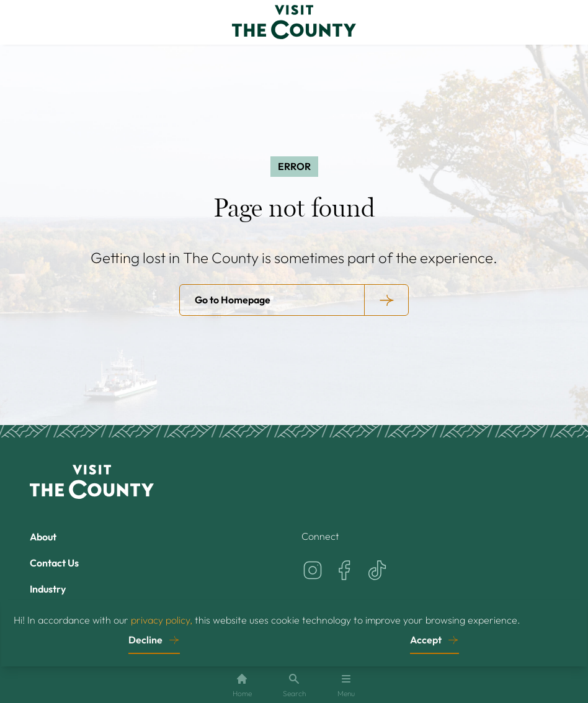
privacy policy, (162, 619)
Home (242, 685)
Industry (48, 589)
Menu (346, 685)
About (43, 537)
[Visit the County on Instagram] (313, 570)
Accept (426, 639)
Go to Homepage (233, 300)
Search (294, 685)
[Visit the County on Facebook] (345, 570)
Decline (145, 639)
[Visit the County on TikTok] (377, 570)
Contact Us (54, 563)
